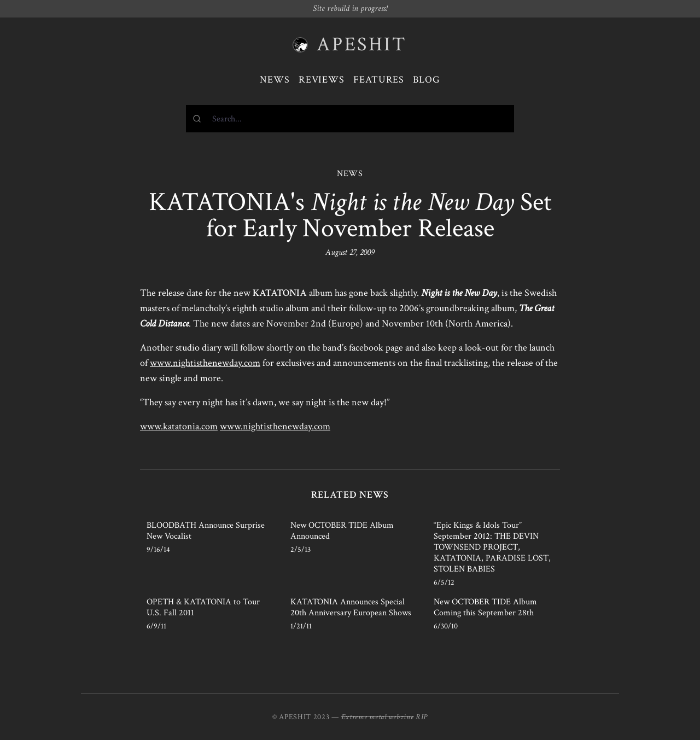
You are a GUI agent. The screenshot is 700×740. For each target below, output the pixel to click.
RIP (422, 717)
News (275, 80)
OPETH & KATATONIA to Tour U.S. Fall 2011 (203, 607)
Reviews (322, 80)
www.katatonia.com (179, 426)
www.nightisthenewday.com (205, 363)
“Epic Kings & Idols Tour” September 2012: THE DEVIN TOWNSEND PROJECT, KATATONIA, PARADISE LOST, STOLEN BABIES (492, 547)
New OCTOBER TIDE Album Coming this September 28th (485, 607)
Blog (427, 80)
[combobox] (350, 119)
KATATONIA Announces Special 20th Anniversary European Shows (351, 607)
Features (379, 80)
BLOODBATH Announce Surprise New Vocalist (206, 531)
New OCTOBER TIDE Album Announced (342, 531)
